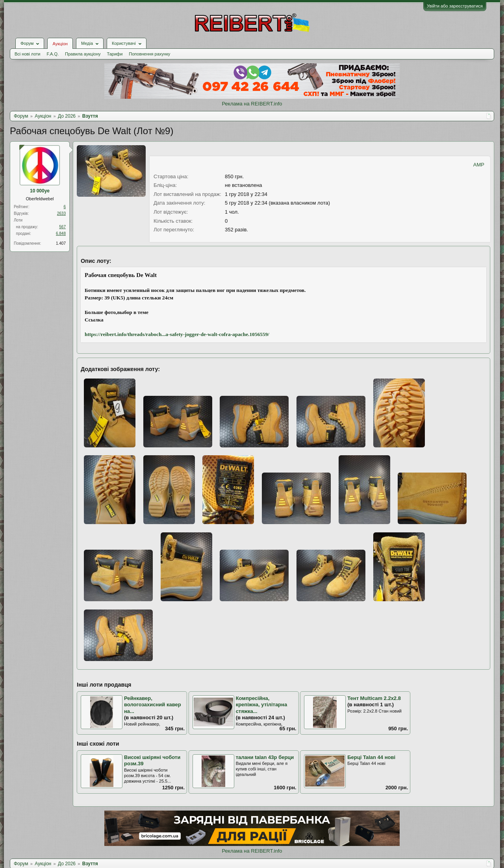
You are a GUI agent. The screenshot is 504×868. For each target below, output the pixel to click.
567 (62, 227)
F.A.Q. (53, 54)
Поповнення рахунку (149, 54)
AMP (479, 165)
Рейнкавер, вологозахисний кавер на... (153, 705)
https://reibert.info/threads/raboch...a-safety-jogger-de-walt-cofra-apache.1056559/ (177, 334)
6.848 (61, 234)
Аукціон (60, 44)
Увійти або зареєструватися (455, 6)
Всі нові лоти (27, 54)
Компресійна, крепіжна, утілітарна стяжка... (262, 705)
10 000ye (40, 191)
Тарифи (115, 54)
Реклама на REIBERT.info (252, 104)
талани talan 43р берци (265, 757)
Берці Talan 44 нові (371, 757)
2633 (61, 213)
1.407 (61, 243)
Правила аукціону (83, 54)
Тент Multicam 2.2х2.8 (374, 698)
